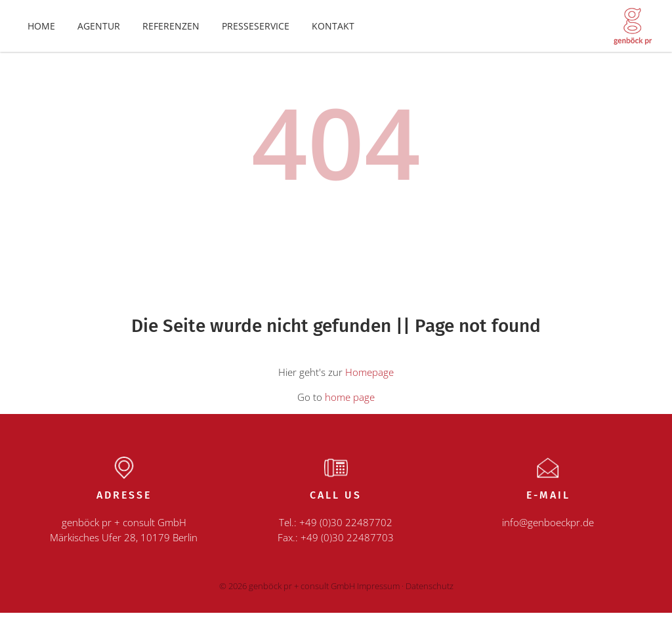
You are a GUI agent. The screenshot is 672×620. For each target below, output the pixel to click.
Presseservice (256, 30)
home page (350, 404)
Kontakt (333, 30)
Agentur (99, 30)
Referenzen (171, 30)
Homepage (369, 380)
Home (41, 30)
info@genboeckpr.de (548, 530)
